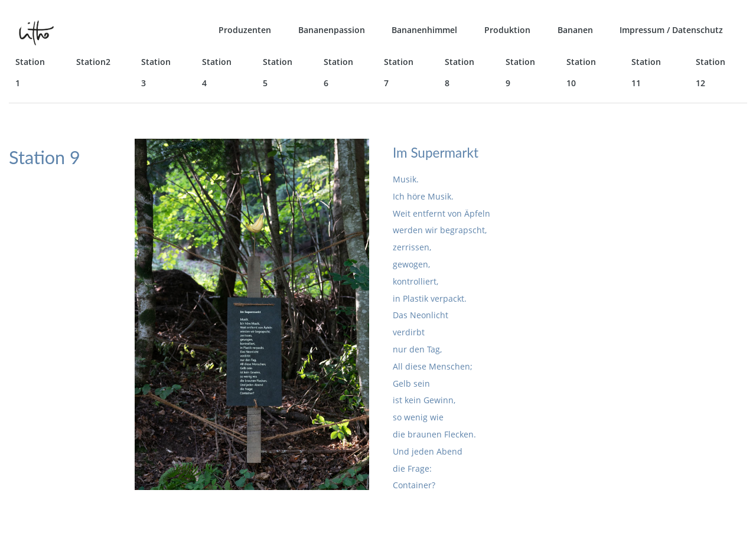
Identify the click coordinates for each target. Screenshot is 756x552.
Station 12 (711, 72)
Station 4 (217, 72)
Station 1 (30, 72)
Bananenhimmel (424, 30)
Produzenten (245, 30)
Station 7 (399, 72)
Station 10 (581, 72)
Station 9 (520, 72)
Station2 (93, 62)
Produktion (507, 30)
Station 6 (338, 72)
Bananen (575, 30)
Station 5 (278, 72)
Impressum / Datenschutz (671, 30)
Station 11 (646, 72)
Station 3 (156, 72)
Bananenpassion (332, 30)
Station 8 (460, 72)
